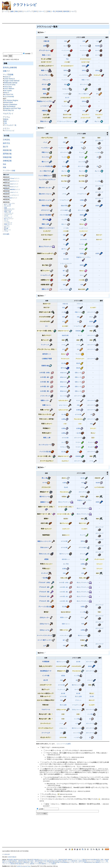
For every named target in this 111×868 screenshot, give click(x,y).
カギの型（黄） (45, 391)
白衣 (82, 219)
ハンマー (7, 226)
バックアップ (28, 11)
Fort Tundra (8, 90)
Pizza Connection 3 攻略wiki (21, 862)
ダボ (97, 94)
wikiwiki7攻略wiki (12, 857)
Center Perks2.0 (9, 79)
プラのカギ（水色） (45, 582)
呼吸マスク (45, 152)
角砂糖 (97, 46)
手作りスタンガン (9, 209)
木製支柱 (45, 111)
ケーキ (45, 483)
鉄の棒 (6, 228)
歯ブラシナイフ (9, 219)
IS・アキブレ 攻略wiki (28, 864)
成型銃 (46, 559)
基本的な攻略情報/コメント (12, 189)
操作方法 (6, 143)
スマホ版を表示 (6, 854)
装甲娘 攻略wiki (19, 864)
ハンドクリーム (84, 75)
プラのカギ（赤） (45, 596)
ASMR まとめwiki (6, 861)
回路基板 (78, 331)
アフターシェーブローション (65, 121)
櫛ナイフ (7, 227)
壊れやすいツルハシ (45, 194)
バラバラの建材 (64, 215)
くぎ (97, 41)
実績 (4, 164)
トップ (5, 11)
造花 (45, 94)
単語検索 (59, 11)
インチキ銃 (46, 676)
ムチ (45, 646)
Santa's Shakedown (10, 104)
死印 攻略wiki (35, 860)
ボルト (91, 317)
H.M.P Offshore (9, 89)
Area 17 (6, 92)
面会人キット (45, 121)
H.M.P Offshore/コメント (11, 187)
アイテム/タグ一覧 (10, 125)
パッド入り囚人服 (45, 452)
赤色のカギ (63, 386)
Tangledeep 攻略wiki (17, 861)
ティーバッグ (84, 46)
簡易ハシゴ (45, 70)
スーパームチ (46, 733)
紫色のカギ (63, 382)
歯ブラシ (64, 249)
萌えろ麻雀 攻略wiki (103, 860)
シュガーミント (83, 228)
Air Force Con (8, 94)
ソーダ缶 (66, 228)
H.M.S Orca (8, 87)
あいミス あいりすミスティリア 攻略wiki (78, 862)
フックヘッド (45, 345)
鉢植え (45, 89)
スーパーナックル (9, 203)
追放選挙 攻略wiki (13, 860)
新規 (49, 11)
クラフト (6, 128)
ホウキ (6, 216)
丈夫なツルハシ (45, 624)
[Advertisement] (42, 17)
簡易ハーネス (46, 55)
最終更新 (66, 11)
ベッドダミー (45, 148)
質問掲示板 (7, 154)
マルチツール (46, 709)
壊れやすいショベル (45, 200)
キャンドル (45, 157)
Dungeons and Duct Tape (12, 108)
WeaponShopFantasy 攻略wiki (59, 861)
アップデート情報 (9, 171)
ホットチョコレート (45, 445)
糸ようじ (97, 121)
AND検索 (28, 54)
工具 (5, 123)
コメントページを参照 (64, 744)
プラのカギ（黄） (45, 601)
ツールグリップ (82, 194)
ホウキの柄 (83, 239)
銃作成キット (47, 354)
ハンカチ (65, 94)
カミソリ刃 (82, 162)
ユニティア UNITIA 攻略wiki (50, 862)
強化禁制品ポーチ (46, 671)
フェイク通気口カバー (45, 176)
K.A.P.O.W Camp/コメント (12, 178)
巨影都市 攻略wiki (67, 860)
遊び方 (6, 147)
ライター (82, 157)
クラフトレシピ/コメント (12, 195)
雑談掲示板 (7, 150)
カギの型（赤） (45, 386)
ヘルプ (73, 11)
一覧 (53, 11)
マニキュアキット (45, 75)
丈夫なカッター (45, 617)
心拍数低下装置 (47, 359)
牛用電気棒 (46, 662)
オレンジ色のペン (84, 94)
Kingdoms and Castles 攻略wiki (31, 861)
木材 (65, 41)
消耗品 (6, 119)
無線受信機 (65, 335)
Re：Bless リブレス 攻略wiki (35, 862)
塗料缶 (65, 70)
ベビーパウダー (64, 289)
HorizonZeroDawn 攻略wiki (24, 860)
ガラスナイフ (8, 215)
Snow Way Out (9, 110)
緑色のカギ (63, 377)
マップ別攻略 (8, 75)
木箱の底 (46, 41)
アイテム (6, 117)
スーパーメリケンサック (45, 635)
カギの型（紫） (45, 382)
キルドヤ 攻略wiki (9, 862)
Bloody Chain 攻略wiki (94, 862)
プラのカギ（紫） (45, 592)
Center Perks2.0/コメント (12, 181)
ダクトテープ (84, 84)
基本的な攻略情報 (10, 68)
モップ (80, 335)
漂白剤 (78, 363)
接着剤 (84, 66)
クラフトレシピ (25, 5)
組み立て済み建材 (45, 215)
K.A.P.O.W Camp (9, 85)
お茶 (45, 46)
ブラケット (80, 304)
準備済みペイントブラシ (45, 101)
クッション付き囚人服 (45, 166)
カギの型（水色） (45, 373)
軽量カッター (45, 400)
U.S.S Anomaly (9, 96)
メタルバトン (63, 728)
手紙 (67, 59)
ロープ (97, 50)
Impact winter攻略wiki (92, 860)
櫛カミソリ (7, 230)
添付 (35, 11)
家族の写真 (45, 206)
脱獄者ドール (45, 502)
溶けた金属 (78, 696)
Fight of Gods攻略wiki (62, 862)
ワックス (64, 157)
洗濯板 (82, 253)
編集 (12, 11)
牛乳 (83, 483)
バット (45, 142)
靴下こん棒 (7, 205)
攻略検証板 (7, 161)
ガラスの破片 (64, 210)
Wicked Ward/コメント (11, 198)
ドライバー (7, 201)
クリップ (83, 554)
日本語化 (6, 140)
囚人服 (64, 166)
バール (6, 231)
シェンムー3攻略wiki (51, 864)
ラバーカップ (8, 217)
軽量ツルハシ (8, 224)
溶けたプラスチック (45, 247)
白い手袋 (66, 564)
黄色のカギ (63, 391)
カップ (6, 220)
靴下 (64, 271)
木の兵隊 (66, 259)
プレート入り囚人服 (45, 607)
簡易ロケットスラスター (47, 228)
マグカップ (65, 89)
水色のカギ (63, 373)
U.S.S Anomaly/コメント (11, 184)
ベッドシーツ (65, 50)
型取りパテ (45, 289)
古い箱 (63, 414)
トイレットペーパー (66, 263)
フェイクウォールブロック (47, 179)
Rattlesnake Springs (10, 83)
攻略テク (6, 71)
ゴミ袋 (63, 312)
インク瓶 (97, 181)
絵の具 (83, 478)
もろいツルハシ (63, 405)
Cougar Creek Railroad (11, 81)
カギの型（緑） (45, 377)
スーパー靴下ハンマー (45, 640)
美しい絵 (45, 478)
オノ (47, 326)
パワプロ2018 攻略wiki (40, 864)
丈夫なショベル (45, 630)
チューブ (82, 152)
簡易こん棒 (7, 212)
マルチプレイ (8, 114)
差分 (21, 11)
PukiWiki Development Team (23, 866)
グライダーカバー (45, 50)
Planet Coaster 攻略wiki (45, 861)
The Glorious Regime (11, 100)
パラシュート (46, 80)
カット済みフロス (45, 171)
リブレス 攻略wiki (71, 861)
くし (84, 121)
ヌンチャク (7, 206)
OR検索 (5, 56)
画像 (4, 167)
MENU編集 (6, 234)
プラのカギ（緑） (45, 587)
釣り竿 (67, 98)
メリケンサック (9, 213)
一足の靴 (78, 433)
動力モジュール (45, 497)
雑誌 (65, 84)
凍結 (16, 11)
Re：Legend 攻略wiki (81, 861)
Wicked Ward (8, 102)
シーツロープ (8, 223)
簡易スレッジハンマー (45, 541)
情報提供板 (7, 157)
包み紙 (66, 487)
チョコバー (91, 442)
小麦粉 (64, 483)
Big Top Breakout (9, 106)
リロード (41, 11)
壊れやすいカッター (45, 188)
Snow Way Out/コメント (11, 192)
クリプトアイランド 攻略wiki (79, 860)
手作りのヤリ (8, 210)
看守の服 (45, 219)
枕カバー (64, 224)
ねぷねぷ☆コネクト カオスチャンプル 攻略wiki (51, 860)
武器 (5, 121)
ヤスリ (65, 75)
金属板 (82, 200)
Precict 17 (7, 77)
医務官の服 (45, 366)
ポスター (45, 84)
